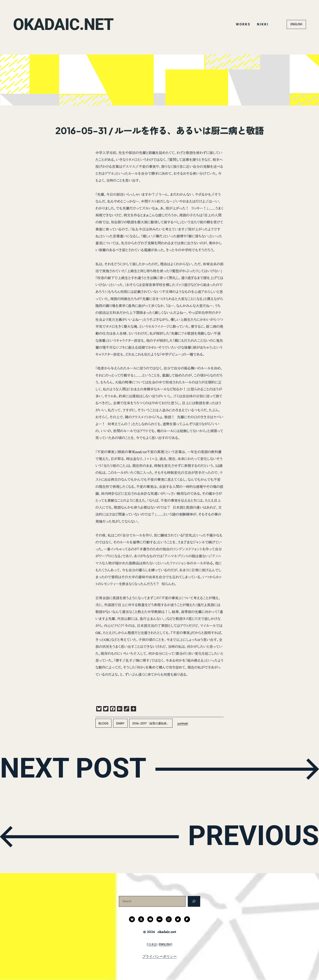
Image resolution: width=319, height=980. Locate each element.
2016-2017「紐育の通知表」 (151, 723)
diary (120, 723)
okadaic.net (63, 24)
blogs (103, 723)
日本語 (153, 944)
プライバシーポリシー (159, 956)
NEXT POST (73, 768)
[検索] (194, 901)
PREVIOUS (253, 836)
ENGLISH (296, 24)
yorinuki (183, 723)
